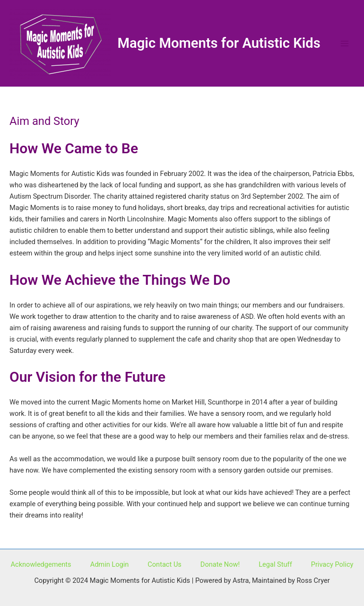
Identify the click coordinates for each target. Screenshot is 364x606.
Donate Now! (220, 564)
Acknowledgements (41, 564)
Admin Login (110, 564)
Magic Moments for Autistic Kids (219, 43)
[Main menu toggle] (345, 44)
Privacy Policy (332, 564)
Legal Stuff (275, 564)
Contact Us (165, 564)
